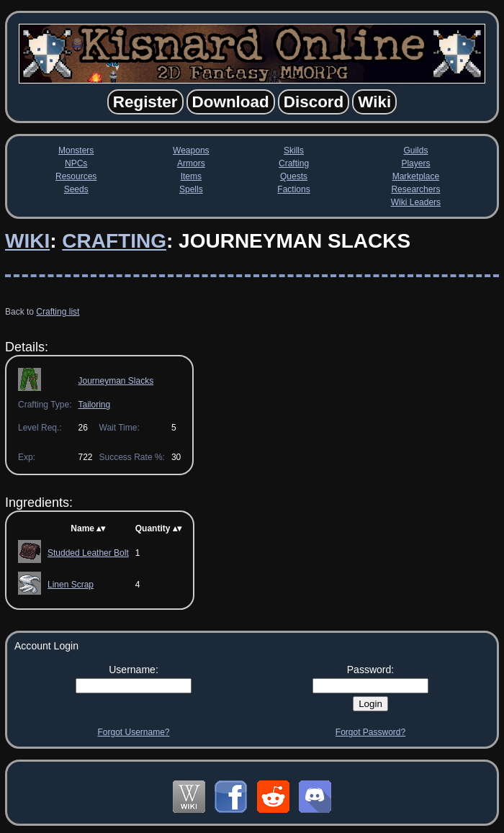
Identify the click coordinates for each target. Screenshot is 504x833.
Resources (76, 176)
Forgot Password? (370, 732)
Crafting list (58, 312)
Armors (191, 163)
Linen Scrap (71, 585)
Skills (294, 150)
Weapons (191, 150)
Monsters (76, 150)
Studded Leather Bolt (88, 553)
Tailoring (94, 405)
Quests (294, 176)
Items (191, 176)
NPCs (76, 163)
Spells (191, 189)
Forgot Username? (133, 732)
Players (415, 163)
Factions (293, 189)
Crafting (294, 163)
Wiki (27, 241)
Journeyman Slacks (116, 381)
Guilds (415, 150)
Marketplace (416, 176)
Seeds (76, 189)
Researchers (415, 189)
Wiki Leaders (416, 202)
